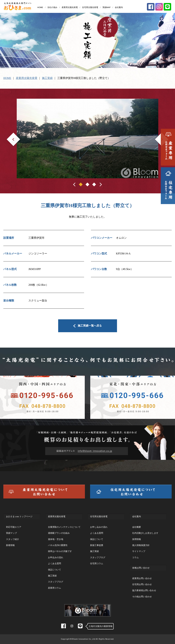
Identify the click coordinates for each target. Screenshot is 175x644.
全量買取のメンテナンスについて (64, 527)
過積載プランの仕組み (59, 533)
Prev (9, 135)
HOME (40, 7)
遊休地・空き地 (56, 539)
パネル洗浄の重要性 (58, 545)
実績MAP (107, 7)
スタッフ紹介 (13, 539)
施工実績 (47, 78)
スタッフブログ (56, 582)
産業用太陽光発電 (70, 7)
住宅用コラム (97, 563)
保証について (54, 570)
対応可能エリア (14, 527)
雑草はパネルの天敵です (60, 551)
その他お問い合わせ (142, 597)
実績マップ (11, 533)
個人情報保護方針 (141, 545)
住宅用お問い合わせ (142, 584)
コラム (135, 557)
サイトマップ (139, 551)
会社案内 (119, 7)
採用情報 (137, 539)
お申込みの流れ (56, 557)
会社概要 (137, 527)
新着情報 (10, 545)
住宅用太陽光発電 (90, 7)
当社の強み (52, 7)
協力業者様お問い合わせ (144, 590)
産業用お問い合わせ (142, 578)
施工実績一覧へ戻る (87, 326)
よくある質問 (54, 563)
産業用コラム (54, 588)
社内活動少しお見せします (145, 533)
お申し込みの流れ (99, 527)
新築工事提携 (97, 545)
